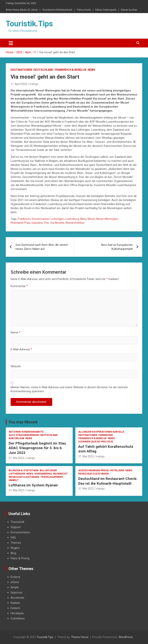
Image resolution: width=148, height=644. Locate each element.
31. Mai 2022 (16, 458)
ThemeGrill (17, 522)
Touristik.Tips (29, 24)
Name (15, 332)
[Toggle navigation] (11, 43)
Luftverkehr (17, 474)
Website (16, 366)
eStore (15, 582)
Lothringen (57, 219)
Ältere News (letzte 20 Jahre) (22, 10)
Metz (83, 219)
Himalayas (17, 613)
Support (16, 527)
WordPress (126, 637)
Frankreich (24, 219)
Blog (13, 553)
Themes (16, 543)
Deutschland (43, 70)
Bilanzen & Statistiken (24, 470)
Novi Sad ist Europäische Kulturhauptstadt (117, 247)
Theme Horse (80, 637)
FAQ (13, 538)
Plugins (15, 548)
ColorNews (18, 618)
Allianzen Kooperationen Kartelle (101, 432)
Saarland (37, 223)
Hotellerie (117, 470)
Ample (15, 587)
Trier (46, 223)
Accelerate (17, 598)
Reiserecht (60, 474)
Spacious (16, 592)
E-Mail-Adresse (21, 349)
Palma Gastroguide (106, 10)
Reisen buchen (129, 10)
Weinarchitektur (75, 223)
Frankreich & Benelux (71, 70)
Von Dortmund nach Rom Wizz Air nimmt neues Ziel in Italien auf (42, 247)
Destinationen (21, 70)
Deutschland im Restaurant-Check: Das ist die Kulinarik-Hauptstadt (108, 481)
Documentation (20, 532)
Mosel (91, 219)
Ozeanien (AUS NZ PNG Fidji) (96, 442)
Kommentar (19, 286)
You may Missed (23, 422)
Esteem (15, 608)
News (91, 70)
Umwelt (14, 480)
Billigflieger (48, 470)
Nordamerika (43, 474)
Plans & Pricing (20, 558)
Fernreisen (106, 435)
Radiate (15, 603)
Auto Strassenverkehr (24, 435)
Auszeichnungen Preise (93, 470)
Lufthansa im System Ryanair (33, 485)
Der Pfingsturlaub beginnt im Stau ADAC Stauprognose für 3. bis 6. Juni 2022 (37, 448)
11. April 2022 (19, 84)
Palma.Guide (84, 10)
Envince (15, 577)
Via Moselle (57, 223)
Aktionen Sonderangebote (26, 432)
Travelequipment (52, 477)
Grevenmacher (41, 219)
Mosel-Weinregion (107, 219)
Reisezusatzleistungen (24, 477)
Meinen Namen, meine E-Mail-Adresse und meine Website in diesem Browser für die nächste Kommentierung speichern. (69, 389)
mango (34, 84)
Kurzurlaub (16, 438)
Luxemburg (72, 219)
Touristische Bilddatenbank (57, 10)
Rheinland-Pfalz (20, 223)
